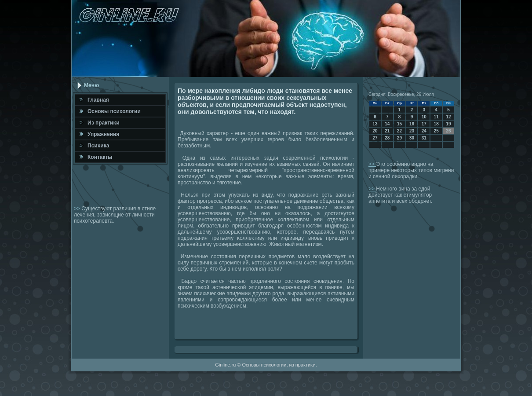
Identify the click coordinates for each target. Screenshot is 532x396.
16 (412, 124)
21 (387, 131)
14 (387, 124)
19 (448, 124)
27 (375, 138)
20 (375, 131)
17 (424, 124)
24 (424, 131)
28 (387, 138)
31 (424, 138)
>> (78, 209)
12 (448, 117)
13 (375, 124)
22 (399, 131)
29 (399, 138)
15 (399, 124)
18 (436, 124)
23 (412, 131)
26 (448, 131)
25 (436, 131)
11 (436, 117)
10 (424, 117)
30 (412, 138)
